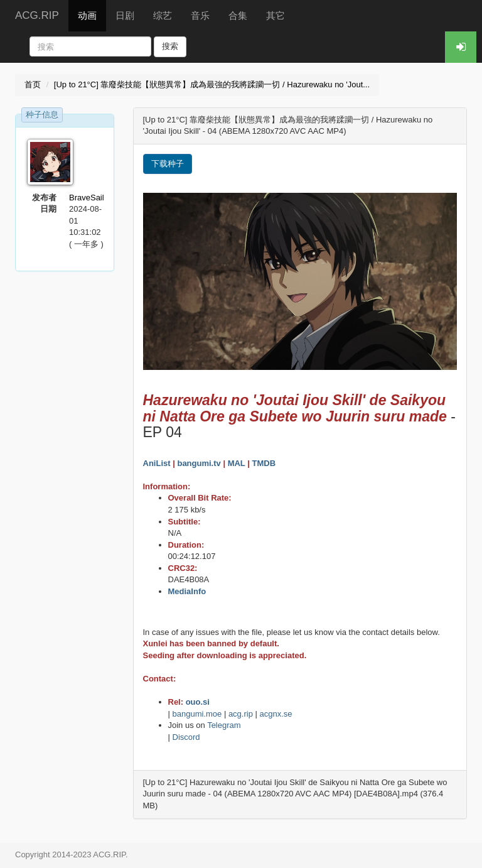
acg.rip (241, 714)
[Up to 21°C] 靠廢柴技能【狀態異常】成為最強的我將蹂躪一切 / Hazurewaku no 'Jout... (212, 84)
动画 (87, 15)
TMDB (264, 463)
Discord (186, 737)
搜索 (170, 46)
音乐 (200, 15)
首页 (33, 84)
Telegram (224, 725)
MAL (237, 463)
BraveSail (87, 198)
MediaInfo (187, 591)
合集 (238, 15)
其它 (276, 15)
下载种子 (168, 164)
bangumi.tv (199, 463)
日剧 (125, 15)
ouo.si (198, 702)
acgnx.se (276, 714)
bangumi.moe (197, 714)
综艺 (163, 15)
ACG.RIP (37, 15)
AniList (157, 463)
